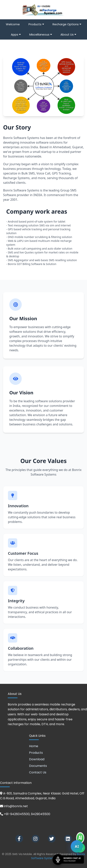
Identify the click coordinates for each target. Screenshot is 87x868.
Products (36, 24)
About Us (68, 34)
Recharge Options (67, 24)
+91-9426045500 (17, 814)
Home (34, 746)
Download (37, 759)
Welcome (13, 24)
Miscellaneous (41, 34)
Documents (38, 766)
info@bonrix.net (16, 806)
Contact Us (38, 772)
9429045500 (41, 814)
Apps (16, 34)
